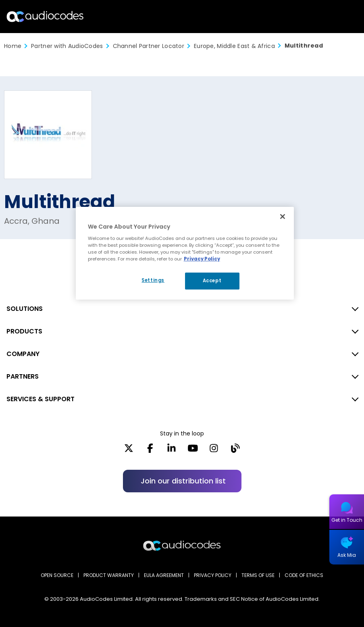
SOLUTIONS (25, 309)
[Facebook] (150, 451)
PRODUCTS (24, 331)
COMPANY (23, 354)
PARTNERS (23, 376)
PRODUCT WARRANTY (109, 575)
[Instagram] (214, 451)
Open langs (337, 17)
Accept (212, 281)
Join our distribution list (183, 481)
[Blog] (235, 451)
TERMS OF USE (258, 575)
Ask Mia (347, 555)
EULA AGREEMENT (164, 575)
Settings (153, 280)
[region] (185, 253)
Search (323, 17)
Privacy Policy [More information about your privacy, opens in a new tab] (202, 259)
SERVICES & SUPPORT (41, 399)
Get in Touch (347, 520)
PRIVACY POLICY (213, 575)
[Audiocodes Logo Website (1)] (45, 16)
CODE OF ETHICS (304, 575)
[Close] (283, 217)
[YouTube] (193, 451)
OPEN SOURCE (57, 575)
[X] (129, 451)
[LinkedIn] (172, 451)
